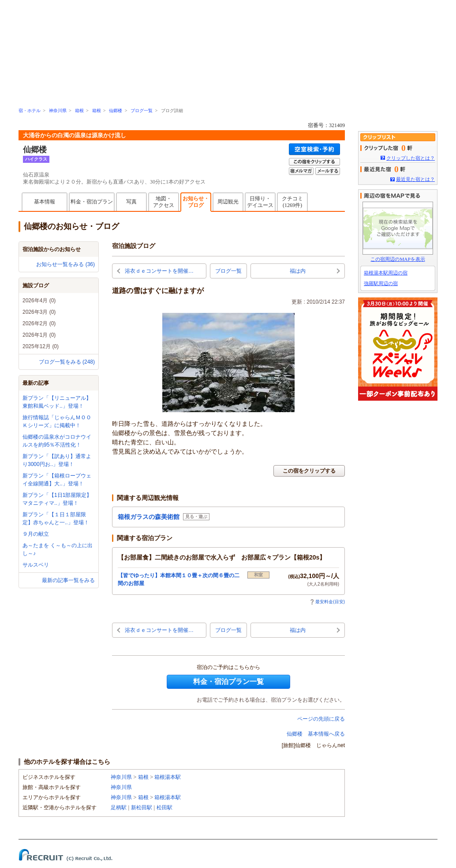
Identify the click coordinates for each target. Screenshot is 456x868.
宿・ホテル (30, 111)
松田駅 (164, 808)
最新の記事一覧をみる (68, 580)
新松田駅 (142, 808)
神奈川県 (58, 111)
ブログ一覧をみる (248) (67, 362)
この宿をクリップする (309, 471)
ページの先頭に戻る (321, 719)
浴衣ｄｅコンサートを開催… (159, 271)
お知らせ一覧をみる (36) (65, 264)
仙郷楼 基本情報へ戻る (316, 734)
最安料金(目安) (327, 602)
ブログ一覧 (142, 111)
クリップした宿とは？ (411, 158)
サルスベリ (36, 565)
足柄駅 (119, 808)
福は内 (298, 271)
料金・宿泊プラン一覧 (228, 682)
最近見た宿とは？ (415, 179)
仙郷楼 (116, 111)
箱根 (79, 111)
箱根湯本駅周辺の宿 (386, 273)
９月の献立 (36, 534)
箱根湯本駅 (168, 777)
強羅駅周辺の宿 (381, 283)
